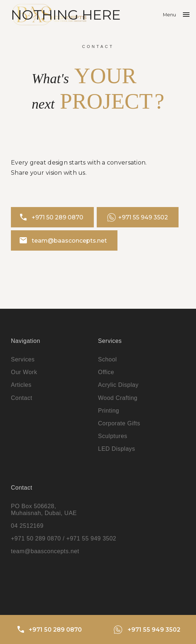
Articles (21, 385)
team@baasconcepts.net (63, 240)
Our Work (24, 372)
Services (23, 359)
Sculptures (113, 436)
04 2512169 (27, 526)
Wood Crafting (118, 398)
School (108, 359)
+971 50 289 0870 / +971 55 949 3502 (64, 538)
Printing (109, 411)
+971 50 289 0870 (51, 217)
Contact (22, 398)
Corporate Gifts (119, 423)
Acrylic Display (119, 385)
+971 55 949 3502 (138, 217)
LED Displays (117, 449)
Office (106, 372)
